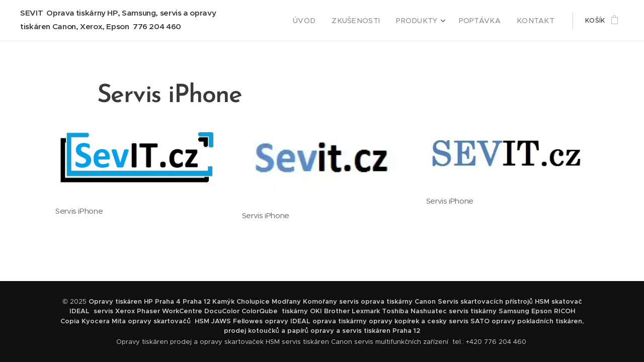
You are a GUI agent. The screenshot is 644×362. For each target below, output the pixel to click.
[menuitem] (325, 21)
